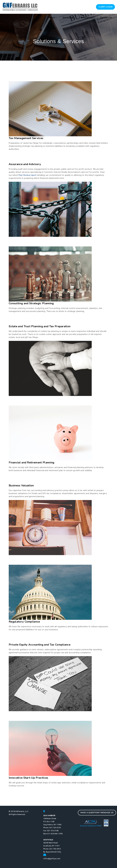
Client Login (105, 7)
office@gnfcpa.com (52, 859)
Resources (88, 18)
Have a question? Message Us (97, 813)
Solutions (69, 18)
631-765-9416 (55, 849)
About (52, 18)
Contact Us (106, 18)
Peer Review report (28, 175)
